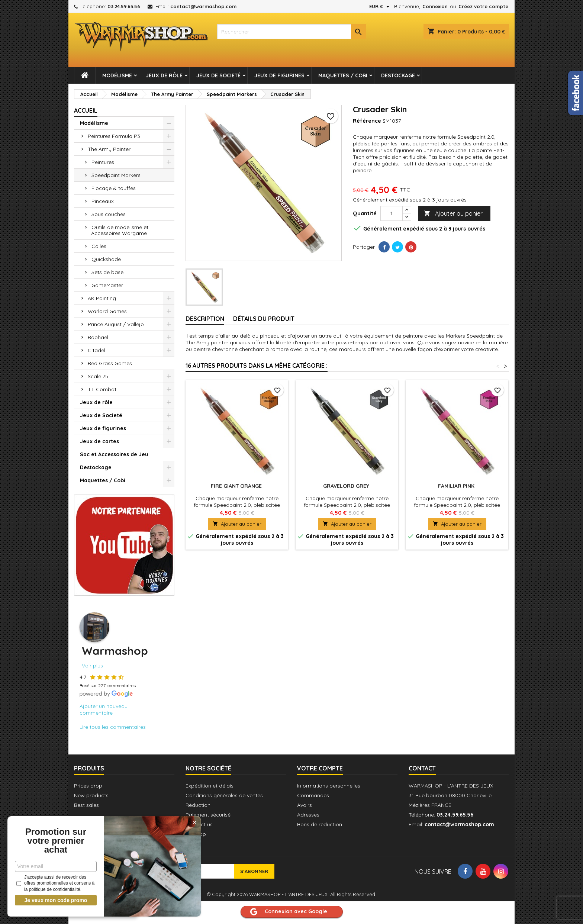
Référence (367, 121)
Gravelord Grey (347, 486)
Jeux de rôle (164, 75)
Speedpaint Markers (116, 175)
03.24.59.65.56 (124, 6)
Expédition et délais (210, 786)
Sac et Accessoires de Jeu (114, 454)
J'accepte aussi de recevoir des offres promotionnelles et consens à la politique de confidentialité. (55, 883)
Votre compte (320, 768)
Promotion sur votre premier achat (56, 841)
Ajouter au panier (453, 214)
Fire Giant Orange (237, 486)
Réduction (198, 805)
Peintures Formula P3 (114, 136)
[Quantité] (392, 213)
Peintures (103, 162)
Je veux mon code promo (56, 900)
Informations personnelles (329, 786)
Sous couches (109, 214)
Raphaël (98, 337)
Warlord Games (107, 311)
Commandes (313, 795)
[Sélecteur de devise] (380, 6)
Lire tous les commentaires (113, 727)
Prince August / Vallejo (116, 324)
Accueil (86, 110)
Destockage (398, 75)
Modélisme (117, 75)
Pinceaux (103, 201)
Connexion (435, 6)
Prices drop (88, 786)
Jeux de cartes (99, 441)
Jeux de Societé (218, 75)
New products (91, 795)
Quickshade (106, 259)
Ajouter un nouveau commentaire (104, 709)
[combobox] (291, 32)
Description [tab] (205, 319)
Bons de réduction (320, 824)
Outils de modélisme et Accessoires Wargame (120, 230)
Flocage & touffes (114, 188)
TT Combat (102, 389)
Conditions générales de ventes (224, 795)
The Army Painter (109, 149)
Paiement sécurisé (208, 815)
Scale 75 (98, 376)
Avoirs (305, 805)
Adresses (308, 815)
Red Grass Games (110, 363)
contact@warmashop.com (203, 6)
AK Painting (102, 298)
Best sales (86, 805)
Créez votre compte (483, 6)
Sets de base (107, 272)
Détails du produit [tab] (264, 319)
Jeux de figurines (279, 75)
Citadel (96, 350)
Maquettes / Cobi (343, 75)
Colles (99, 246)
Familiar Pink (457, 486)
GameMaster (107, 285)
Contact (422, 768)
